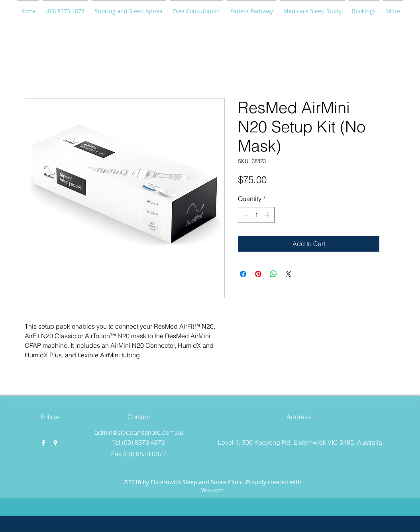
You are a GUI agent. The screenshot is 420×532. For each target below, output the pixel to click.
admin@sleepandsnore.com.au (139, 432)
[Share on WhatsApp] (273, 274)
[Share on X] (289, 274)
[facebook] (43, 443)
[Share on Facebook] (243, 274)
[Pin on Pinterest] (258, 274)
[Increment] (268, 215)
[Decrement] (245, 215)
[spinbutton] (256, 215)
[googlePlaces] (55, 443)
